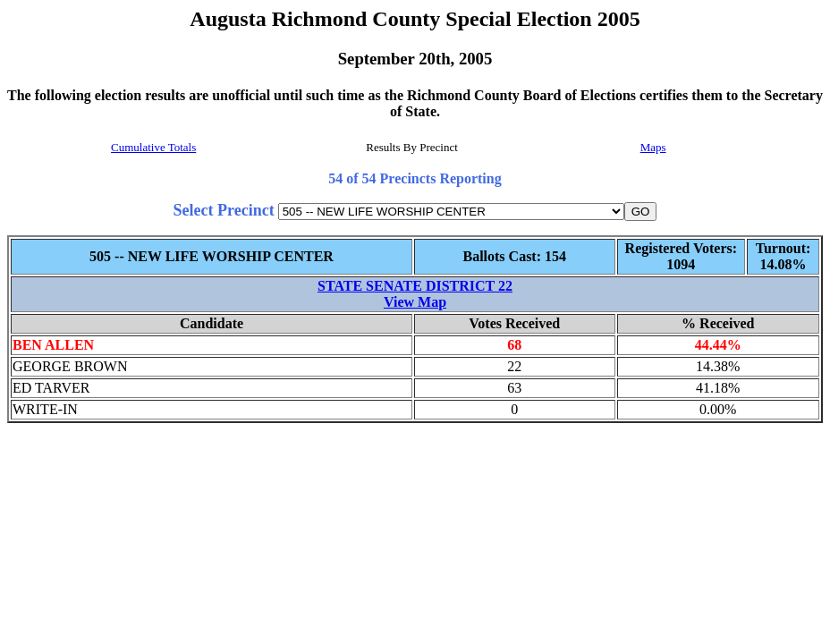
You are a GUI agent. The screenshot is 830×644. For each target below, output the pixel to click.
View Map (415, 302)
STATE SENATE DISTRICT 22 (415, 286)
